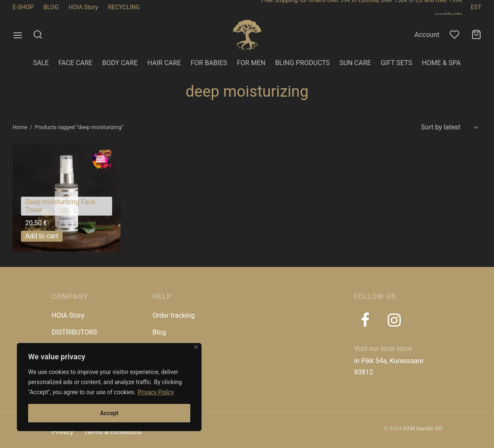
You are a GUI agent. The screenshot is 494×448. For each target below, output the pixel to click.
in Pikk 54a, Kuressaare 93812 (389, 366)
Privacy (63, 432)
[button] (42, 236)
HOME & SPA (441, 63)
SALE (41, 63)
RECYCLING (124, 7)
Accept (109, 413)
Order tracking (173, 315)
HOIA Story (83, 7)
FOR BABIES (209, 63)
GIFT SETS (396, 63)
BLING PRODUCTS (302, 63)
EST (476, 7)
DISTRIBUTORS (74, 332)
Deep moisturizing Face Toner (60, 206)
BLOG (51, 7)
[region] (109, 387)
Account (427, 35)
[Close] (196, 347)
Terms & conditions (113, 432)
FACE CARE (75, 63)
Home (20, 127)
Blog (159, 332)
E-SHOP (23, 7)
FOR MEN (251, 63)
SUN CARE (355, 63)
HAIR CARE (164, 63)
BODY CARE (120, 63)
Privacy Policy (156, 392)
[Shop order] (449, 127)
